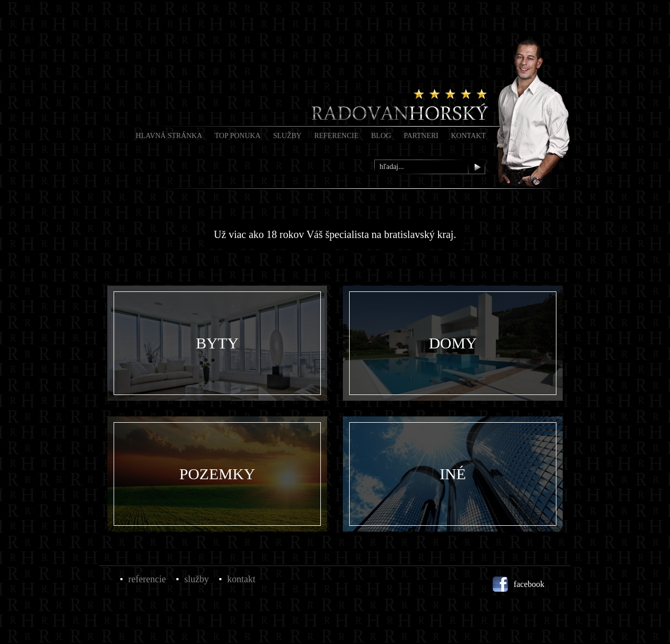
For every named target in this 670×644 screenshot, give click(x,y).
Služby (287, 136)
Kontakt (468, 136)
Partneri (421, 136)
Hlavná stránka (169, 136)
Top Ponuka (238, 136)
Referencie (336, 136)
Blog (381, 136)
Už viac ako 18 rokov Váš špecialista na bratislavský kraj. (335, 234)
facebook (529, 584)
